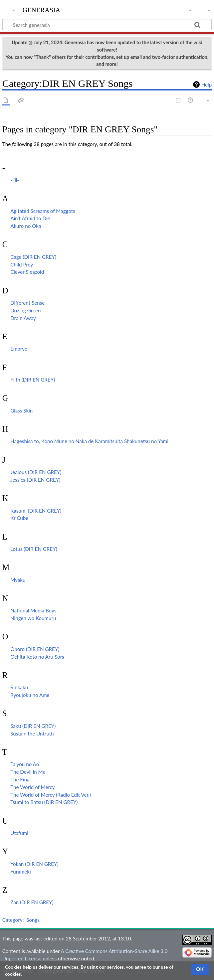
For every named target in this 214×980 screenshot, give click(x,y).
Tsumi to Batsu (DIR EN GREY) (44, 802)
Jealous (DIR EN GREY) (36, 472)
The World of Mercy (33, 787)
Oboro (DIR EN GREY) (35, 649)
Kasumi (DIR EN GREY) (36, 511)
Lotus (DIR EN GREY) (34, 549)
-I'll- (15, 180)
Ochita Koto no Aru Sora (37, 657)
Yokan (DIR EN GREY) (34, 864)
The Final (20, 779)
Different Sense (27, 303)
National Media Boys (33, 610)
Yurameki (21, 872)
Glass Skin (21, 410)
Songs (33, 920)
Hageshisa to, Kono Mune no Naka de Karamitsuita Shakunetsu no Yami (89, 441)
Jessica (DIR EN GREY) (35, 480)
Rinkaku (19, 687)
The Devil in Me (28, 772)
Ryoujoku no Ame (30, 695)
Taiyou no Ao (25, 764)
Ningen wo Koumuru (33, 618)
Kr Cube (19, 518)
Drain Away (23, 318)
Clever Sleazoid (27, 272)
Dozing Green (25, 310)
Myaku (18, 580)
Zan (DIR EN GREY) (32, 902)
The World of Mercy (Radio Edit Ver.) (51, 795)
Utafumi (19, 833)
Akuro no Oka (26, 226)
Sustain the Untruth (32, 734)
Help (207, 84)
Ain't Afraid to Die (30, 218)
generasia (41, 9)
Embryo (19, 349)
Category (12, 920)
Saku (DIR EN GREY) (33, 726)
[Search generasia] (107, 25)
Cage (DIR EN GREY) (33, 257)
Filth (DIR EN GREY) (33, 380)
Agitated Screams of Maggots (43, 211)
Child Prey (22, 264)
